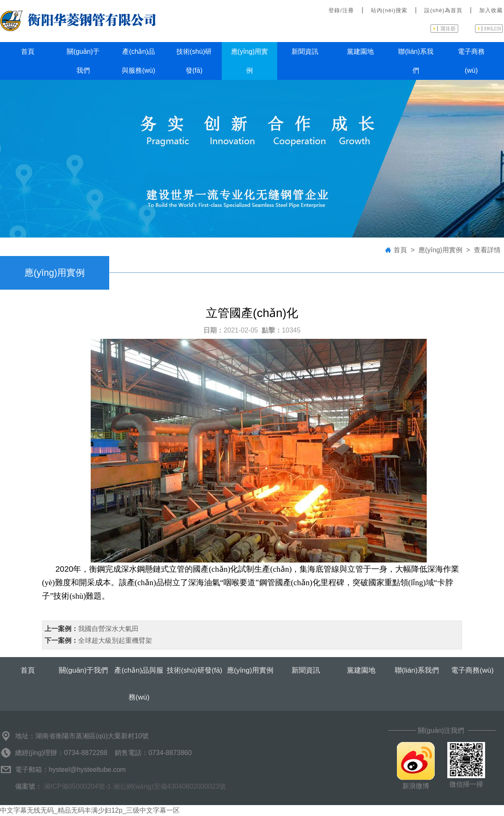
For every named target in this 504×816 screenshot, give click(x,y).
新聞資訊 (305, 51)
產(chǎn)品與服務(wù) (138, 61)
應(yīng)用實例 (250, 61)
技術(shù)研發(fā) (194, 61)
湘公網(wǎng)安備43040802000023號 (170, 786)
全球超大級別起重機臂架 (115, 640)
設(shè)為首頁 (443, 10)
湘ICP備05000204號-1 (77, 786)
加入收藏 (491, 10)
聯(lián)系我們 (416, 61)
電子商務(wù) (471, 61)
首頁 (28, 51)
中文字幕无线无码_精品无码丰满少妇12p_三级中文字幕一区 (90, 810)
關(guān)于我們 (83, 61)
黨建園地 (360, 51)
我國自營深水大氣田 (108, 629)
